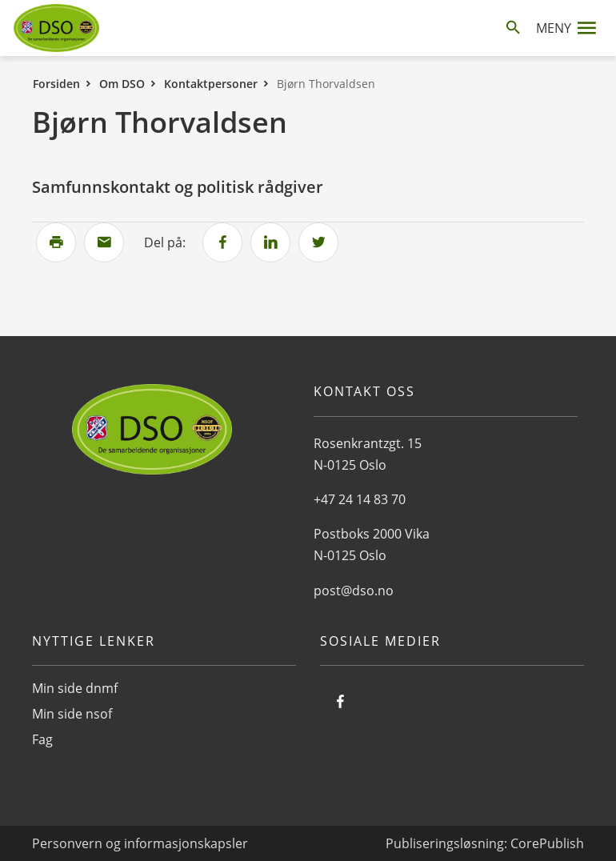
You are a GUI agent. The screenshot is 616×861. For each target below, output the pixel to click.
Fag (42, 739)
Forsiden (56, 84)
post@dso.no (354, 591)
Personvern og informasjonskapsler (140, 843)
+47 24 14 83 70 (360, 499)
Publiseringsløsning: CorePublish (485, 843)
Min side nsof (72, 714)
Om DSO (122, 84)
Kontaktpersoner (211, 84)
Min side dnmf (75, 688)
